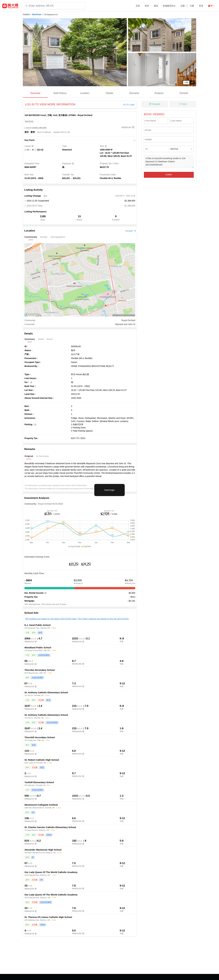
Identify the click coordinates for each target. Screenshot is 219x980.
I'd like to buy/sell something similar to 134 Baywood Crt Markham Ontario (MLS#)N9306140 (169, 162)
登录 (201, 6)
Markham (37, 14)
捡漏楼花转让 (169, 6)
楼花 (156, 6)
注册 (192, 6)
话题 (183, 6)
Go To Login (129, 105)
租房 (147, 6)
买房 (138, 6)
